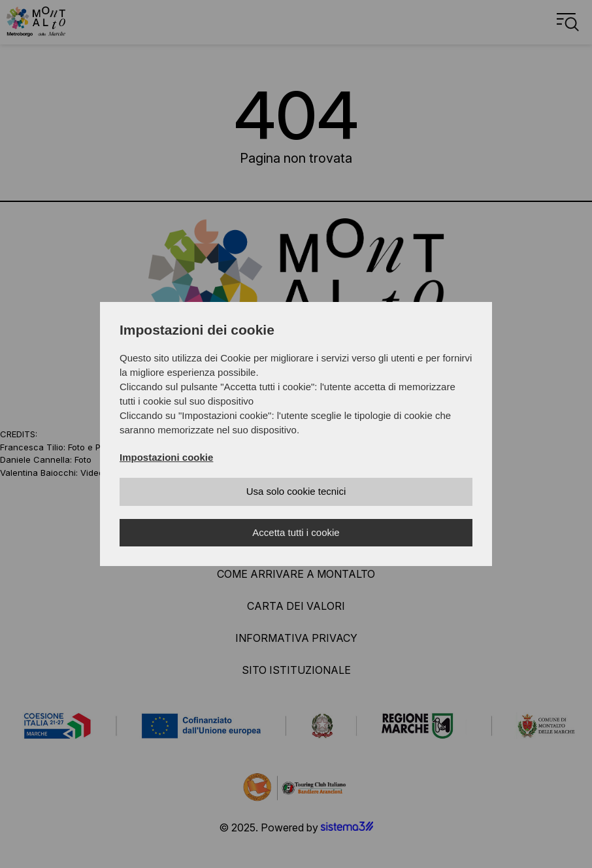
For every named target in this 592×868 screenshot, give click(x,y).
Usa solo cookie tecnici (296, 491)
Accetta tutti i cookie (296, 532)
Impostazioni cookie (166, 457)
